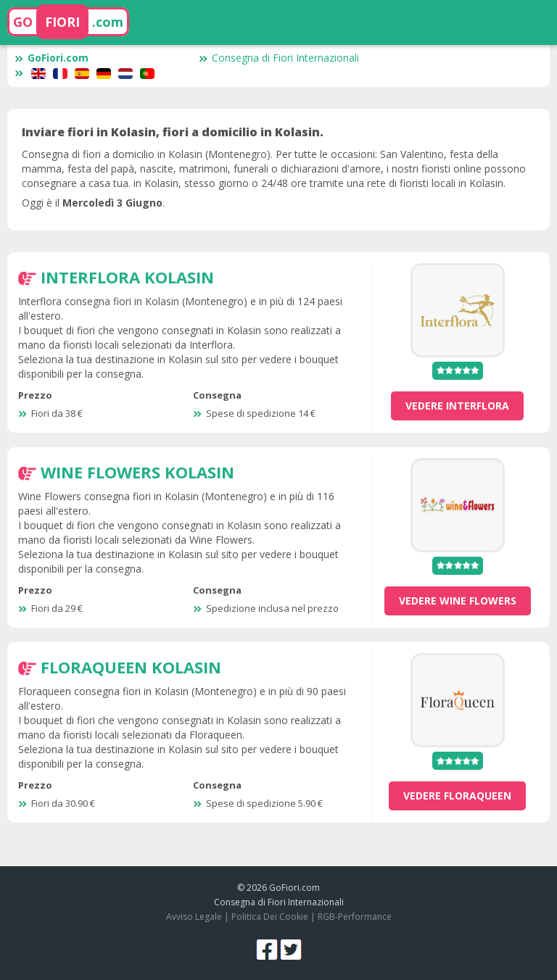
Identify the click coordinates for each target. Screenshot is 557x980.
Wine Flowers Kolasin (137, 472)
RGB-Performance (355, 917)
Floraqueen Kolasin (131, 667)
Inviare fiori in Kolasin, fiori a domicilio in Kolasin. (173, 132)
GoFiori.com (51, 58)
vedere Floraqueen (457, 796)
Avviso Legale (194, 917)
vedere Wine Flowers (458, 601)
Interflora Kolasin (127, 277)
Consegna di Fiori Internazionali (279, 58)
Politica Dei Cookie (270, 917)
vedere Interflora (457, 406)
